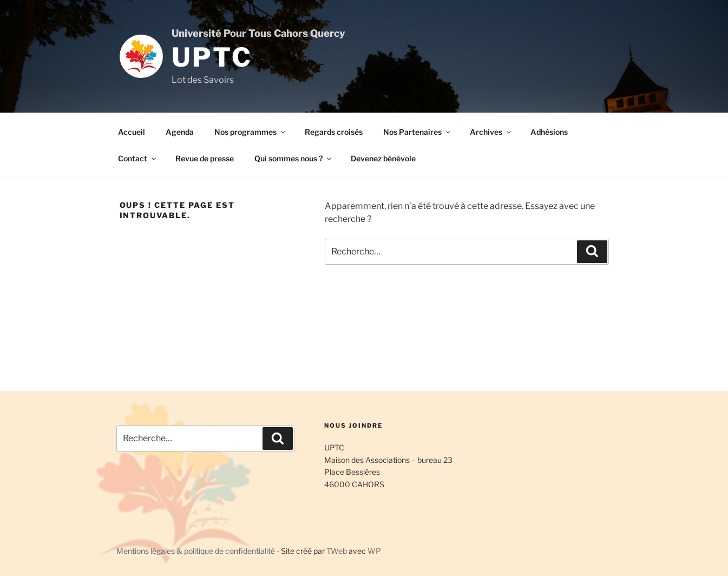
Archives (491, 132)
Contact (138, 158)
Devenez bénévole (383, 158)
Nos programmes (251, 132)
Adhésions (549, 132)
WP (374, 551)
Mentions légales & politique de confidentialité (196, 551)
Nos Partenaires (418, 132)
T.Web (337, 551)
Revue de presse (205, 158)
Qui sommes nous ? (294, 158)
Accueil (132, 132)
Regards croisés (334, 132)
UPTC (212, 57)
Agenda (180, 132)
